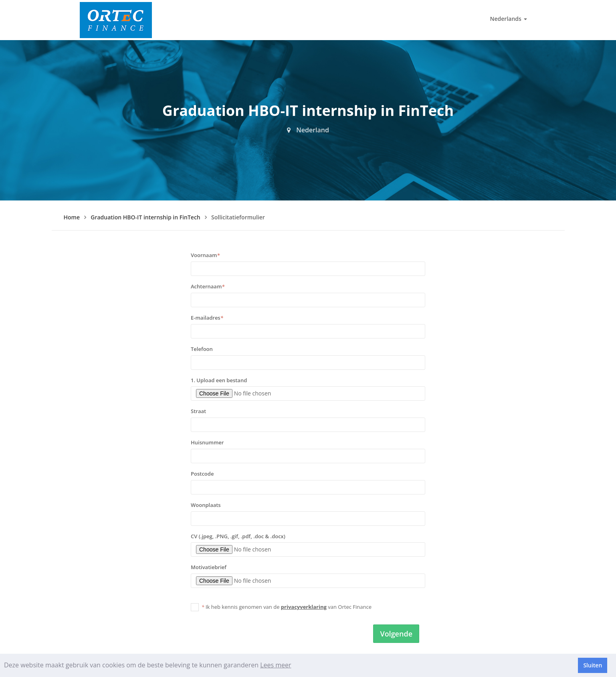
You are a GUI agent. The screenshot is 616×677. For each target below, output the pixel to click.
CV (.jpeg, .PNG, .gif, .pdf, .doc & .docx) (238, 536)
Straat (198, 411)
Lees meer (276, 665)
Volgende (396, 634)
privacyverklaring (304, 607)
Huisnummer (207, 442)
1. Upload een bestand (219, 380)
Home (72, 217)
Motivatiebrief (209, 567)
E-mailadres (207, 318)
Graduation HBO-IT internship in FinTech (145, 217)
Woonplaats (206, 505)
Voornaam (205, 255)
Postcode (202, 474)
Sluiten (593, 665)
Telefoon (202, 349)
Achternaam (208, 286)
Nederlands (509, 19)
